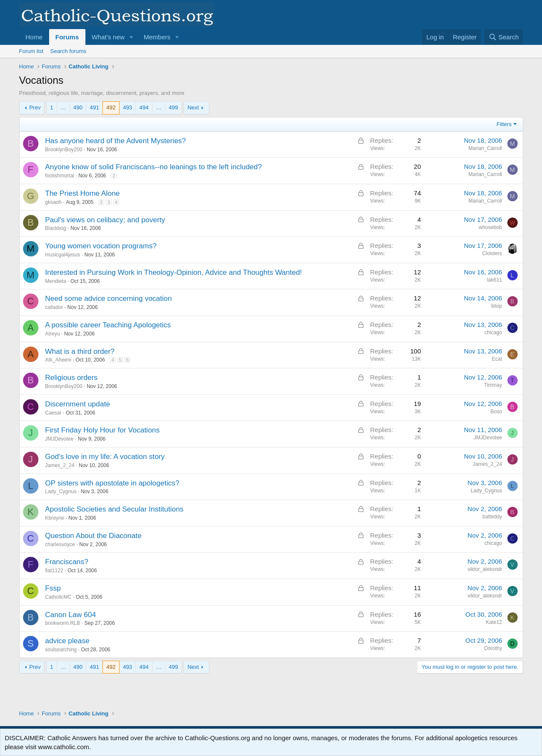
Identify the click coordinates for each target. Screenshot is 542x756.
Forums (67, 37)
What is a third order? (80, 352)
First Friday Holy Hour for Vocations (103, 430)
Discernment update (78, 404)
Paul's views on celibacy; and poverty (105, 220)
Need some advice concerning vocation (109, 299)
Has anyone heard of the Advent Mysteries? (116, 141)
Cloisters (492, 253)
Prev (35, 107)
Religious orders (72, 378)
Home (34, 37)
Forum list (31, 51)
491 (94, 107)
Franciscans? (67, 562)
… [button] (63, 107)
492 (111, 107)
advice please (67, 641)
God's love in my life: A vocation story (105, 457)
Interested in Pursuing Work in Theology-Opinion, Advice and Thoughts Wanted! (174, 272)
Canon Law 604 (71, 615)
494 (144, 107)
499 (173, 107)
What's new (108, 37)
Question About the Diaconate (94, 536)
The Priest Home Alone (83, 193)
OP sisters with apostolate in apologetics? (112, 483)
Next (193, 107)
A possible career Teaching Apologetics (108, 325)
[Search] (504, 37)
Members (157, 37)
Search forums (69, 51)
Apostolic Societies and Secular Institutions (114, 509)
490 (78, 107)
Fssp (53, 588)
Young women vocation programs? (101, 246)
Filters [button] (504, 124)
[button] (131, 37)
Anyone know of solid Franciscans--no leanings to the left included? (154, 167)
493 (128, 107)
